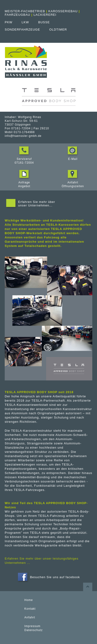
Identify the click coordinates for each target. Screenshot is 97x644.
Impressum (32, 626)
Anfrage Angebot (24, 182)
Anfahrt (30, 617)
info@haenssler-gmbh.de (23, 136)
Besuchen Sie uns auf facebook (48, 577)
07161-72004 (21, 128)
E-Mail (73, 157)
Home (29, 600)
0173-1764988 (24, 132)
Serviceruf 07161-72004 (24, 159)
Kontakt (30, 609)
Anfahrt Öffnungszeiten (73, 182)
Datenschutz (34, 630)
